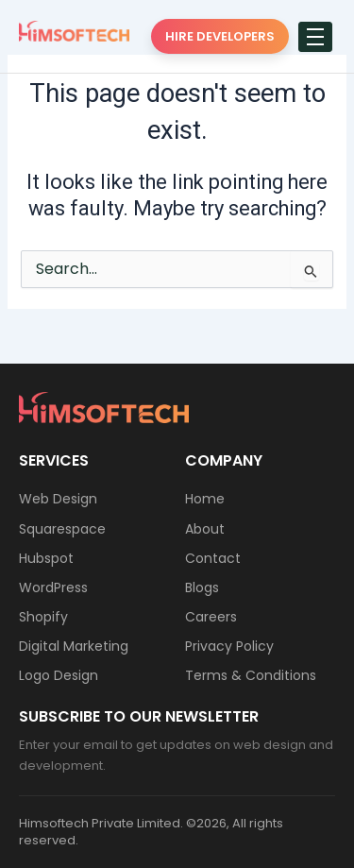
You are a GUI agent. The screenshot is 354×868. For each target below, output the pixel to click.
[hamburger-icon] (315, 37)
